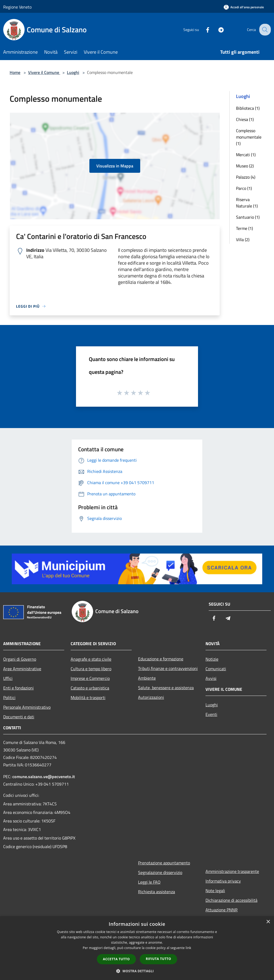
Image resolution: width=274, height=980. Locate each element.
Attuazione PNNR (222, 910)
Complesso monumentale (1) (249, 137)
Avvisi (211, 678)
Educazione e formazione (161, 659)
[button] (137, 971)
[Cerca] (264, 30)
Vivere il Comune (44, 72)
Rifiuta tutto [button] (159, 959)
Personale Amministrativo (27, 707)
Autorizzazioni (151, 697)
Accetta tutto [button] (116, 959)
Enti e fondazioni (18, 688)
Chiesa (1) (245, 119)
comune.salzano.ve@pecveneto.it (44, 777)
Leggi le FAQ (149, 882)
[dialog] (137, 948)
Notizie (212, 659)
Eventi (211, 714)
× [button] (268, 922)
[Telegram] (217, 30)
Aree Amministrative (22, 669)
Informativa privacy (223, 881)
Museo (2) (245, 166)
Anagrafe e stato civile (91, 659)
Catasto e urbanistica (90, 688)
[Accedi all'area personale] (244, 7)
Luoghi (73, 72)
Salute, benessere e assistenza (166, 688)
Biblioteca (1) (248, 108)
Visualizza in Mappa (115, 166)
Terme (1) (244, 228)
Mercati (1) (246, 155)
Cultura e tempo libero (91, 669)
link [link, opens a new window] (189, 948)
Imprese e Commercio (90, 678)
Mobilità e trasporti (88, 697)
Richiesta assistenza (157, 892)
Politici (9, 697)
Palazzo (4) (246, 177)
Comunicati (216, 669)
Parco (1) (244, 188)
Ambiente (147, 678)
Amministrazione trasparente (232, 871)
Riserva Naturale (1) (247, 203)
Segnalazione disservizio (160, 872)
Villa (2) (243, 240)
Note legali (215, 891)
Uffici (8, 678)
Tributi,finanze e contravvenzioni (168, 668)
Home (15, 72)
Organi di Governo (20, 659)
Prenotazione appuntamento (164, 863)
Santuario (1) (248, 217)
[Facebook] (203, 30)
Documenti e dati (19, 717)
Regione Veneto (17, 7)
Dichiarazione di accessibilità (231, 900)
